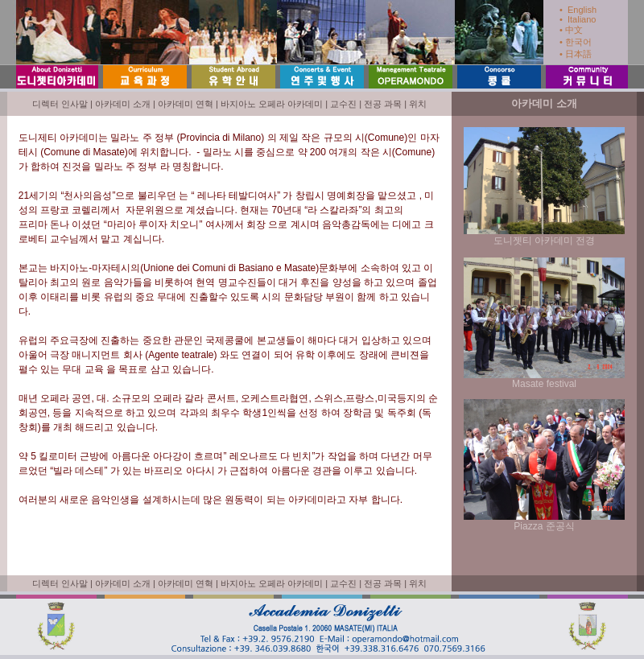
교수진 (343, 104)
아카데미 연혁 (186, 104)
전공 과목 (383, 104)
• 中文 (571, 30)
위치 (418, 104)
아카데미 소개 (123, 104)
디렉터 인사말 (60, 104)
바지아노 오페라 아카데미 (272, 104)
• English (578, 10)
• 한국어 (576, 42)
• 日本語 (576, 54)
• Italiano (578, 19)
